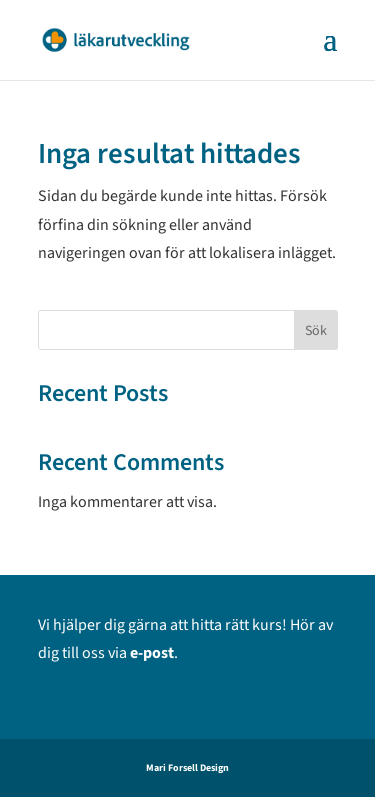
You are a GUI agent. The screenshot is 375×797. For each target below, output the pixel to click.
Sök (316, 331)
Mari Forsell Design (187, 768)
